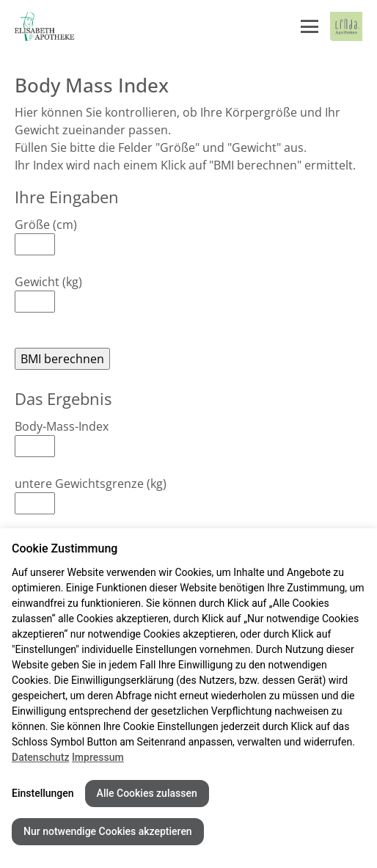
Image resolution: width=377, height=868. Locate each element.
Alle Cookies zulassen (147, 793)
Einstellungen (43, 793)
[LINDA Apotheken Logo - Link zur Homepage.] (346, 26)
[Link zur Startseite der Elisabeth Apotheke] (48, 26)
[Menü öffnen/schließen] (310, 26)
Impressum (98, 757)
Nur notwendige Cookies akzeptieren (108, 831)
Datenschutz (40, 757)
